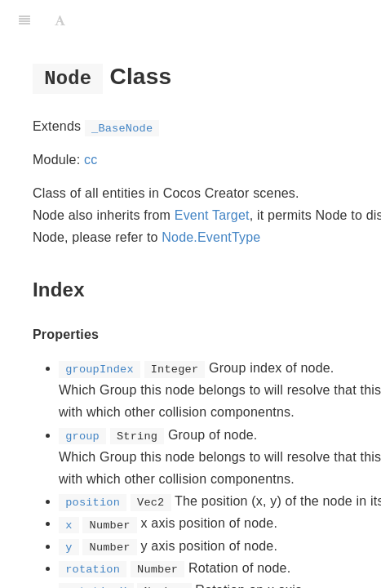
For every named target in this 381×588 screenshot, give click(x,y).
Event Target (212, 215)
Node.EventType (211, 237)
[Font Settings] (60, 20)
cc (91, 160)
